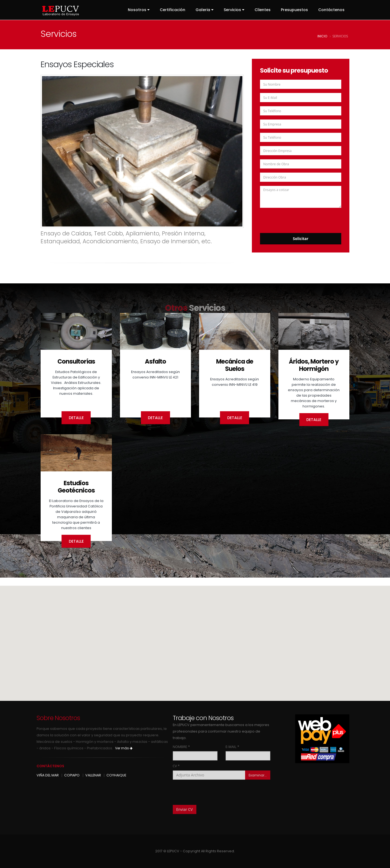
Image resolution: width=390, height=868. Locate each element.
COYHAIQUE (116, 775)
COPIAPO (72, 775)
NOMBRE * (181, 747)
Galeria (204, 10)
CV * (176, 766)
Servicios (234, 10)
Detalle (76, 418)
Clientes (263, 10)
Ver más (124, 748)
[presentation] (301, 218)
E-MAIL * (233, 747)
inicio (322, 36)
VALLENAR (93, 775)
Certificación (173, 10)
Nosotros (139, 10)
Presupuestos (294, 10)
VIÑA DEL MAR (48, 775)
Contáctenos (331, 10)
